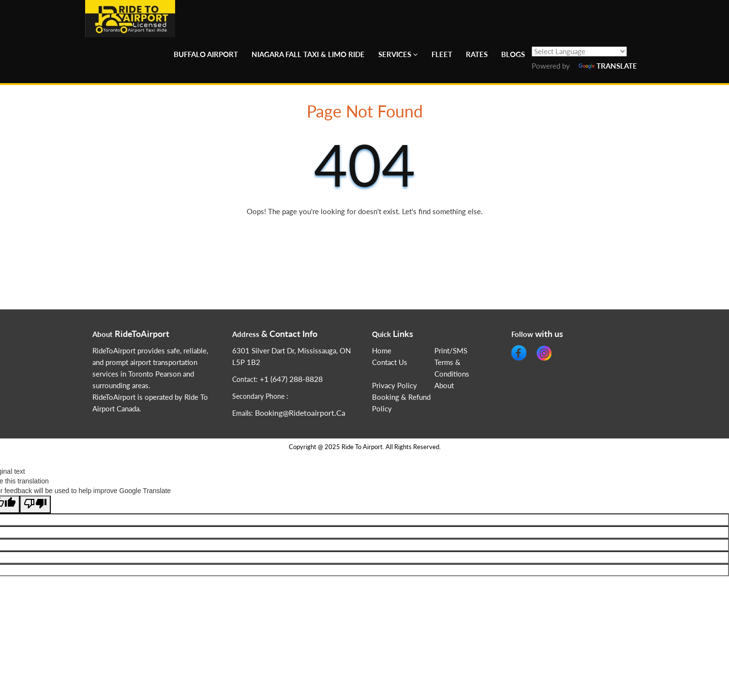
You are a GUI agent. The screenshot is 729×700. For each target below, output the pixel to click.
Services (395, 54)
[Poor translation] (35, 504)
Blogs (513, 54)
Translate (608, 66)
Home (382, 351)
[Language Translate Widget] (579, 51)
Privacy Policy (394, 386)
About (444, 386)
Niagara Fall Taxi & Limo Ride (308, 54)
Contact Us (390, 362)
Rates (477, 54)
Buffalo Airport (206, 54)
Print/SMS (451, 351)
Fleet (442, 54)
